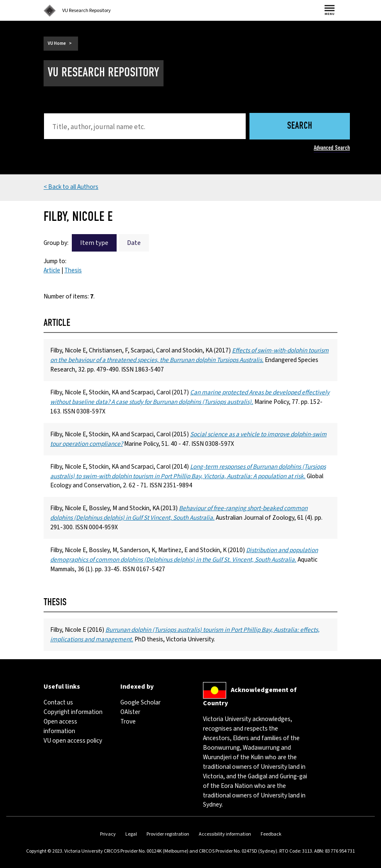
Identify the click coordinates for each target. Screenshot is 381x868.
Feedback (271, 834)
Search (300, 126)
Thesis (73, 270)
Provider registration (168, 834)
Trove (128, 721)
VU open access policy (73, 741)
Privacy (108, 834)
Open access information (60, 726)
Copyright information (73, 712)
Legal (131, 834)
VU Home (57, 43)
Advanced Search (332, 148)
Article (52, 270)
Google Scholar (140, 702)
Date (134, 243)
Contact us (58, 702)
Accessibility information (225, 834)
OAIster (130, 712)
